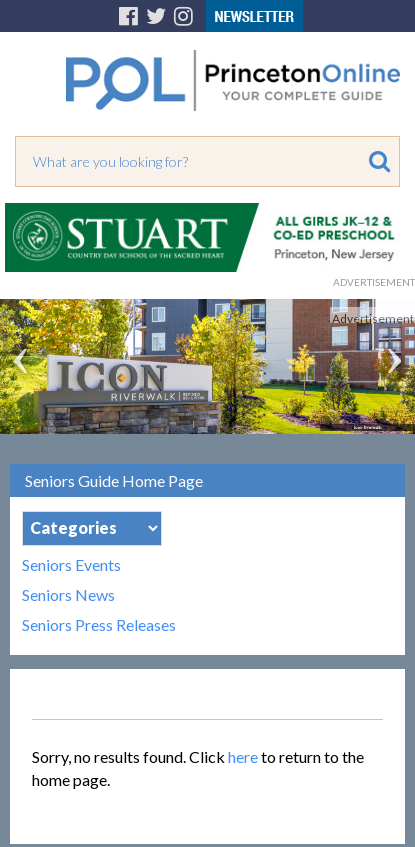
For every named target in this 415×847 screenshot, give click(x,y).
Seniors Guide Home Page (114, 480)
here (243, 756)
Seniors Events (71, 565)
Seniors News (68, 595)
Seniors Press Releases (99, 625)
